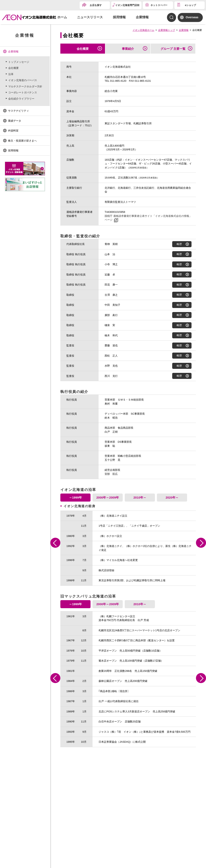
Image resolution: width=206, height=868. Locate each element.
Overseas (192, 17)
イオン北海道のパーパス (23, 80)
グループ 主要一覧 (173, 49)
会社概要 (83, 49)
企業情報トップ (167, 30)
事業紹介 (128, 49)
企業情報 (142, 17)
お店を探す (96, 5)
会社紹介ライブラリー (21, 99)
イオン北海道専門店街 (127, 5)
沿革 (11, 74)
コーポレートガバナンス (23, 92)
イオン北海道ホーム (143, 30)
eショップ (190, 5)
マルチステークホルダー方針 (25, 86)
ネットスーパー (159, 5)
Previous (55, 543)
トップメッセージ (19, 62)
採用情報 (119, 17)
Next (201, 543)
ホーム (62, 17)
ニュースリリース (90, 17)
